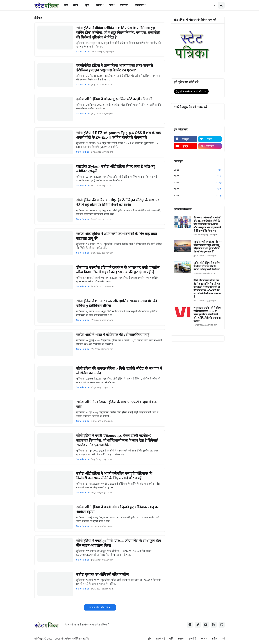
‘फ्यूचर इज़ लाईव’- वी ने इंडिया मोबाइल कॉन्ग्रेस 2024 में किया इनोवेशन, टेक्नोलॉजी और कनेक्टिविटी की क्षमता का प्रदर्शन (207, 314)
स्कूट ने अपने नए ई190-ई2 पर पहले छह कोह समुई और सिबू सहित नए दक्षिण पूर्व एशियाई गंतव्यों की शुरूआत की (207, 247)
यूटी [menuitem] (87, 5)
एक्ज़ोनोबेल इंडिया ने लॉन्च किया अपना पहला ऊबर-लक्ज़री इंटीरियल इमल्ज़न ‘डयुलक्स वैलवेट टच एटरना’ (115, 68)
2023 (198, 189)
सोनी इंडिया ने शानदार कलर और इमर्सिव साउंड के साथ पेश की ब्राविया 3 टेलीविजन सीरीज (117, 303)
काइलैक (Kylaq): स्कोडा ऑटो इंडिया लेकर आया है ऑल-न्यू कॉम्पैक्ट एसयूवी (115, 169)
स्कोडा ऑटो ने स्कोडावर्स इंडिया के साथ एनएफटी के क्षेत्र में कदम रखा (117, 404)
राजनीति (193, 639)
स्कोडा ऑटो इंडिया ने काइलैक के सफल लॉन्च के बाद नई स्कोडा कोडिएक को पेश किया (207, 266)
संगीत (214, 639)
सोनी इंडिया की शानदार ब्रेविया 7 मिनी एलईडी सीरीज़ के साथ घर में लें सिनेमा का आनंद (119, 371)
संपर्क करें (160, 639)
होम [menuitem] (66, 5)
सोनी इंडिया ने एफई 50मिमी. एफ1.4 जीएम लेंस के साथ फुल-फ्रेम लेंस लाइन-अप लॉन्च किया (119, 543)
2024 (198, 183)
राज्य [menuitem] (76, 5)
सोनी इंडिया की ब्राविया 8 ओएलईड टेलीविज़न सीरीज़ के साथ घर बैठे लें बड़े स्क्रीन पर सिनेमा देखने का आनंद (118, 202)
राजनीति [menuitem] (139, 5)
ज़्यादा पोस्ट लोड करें (99, 607)
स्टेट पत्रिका (66, 639)
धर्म (223, 639)
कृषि (171, 639)
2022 (198, 195)
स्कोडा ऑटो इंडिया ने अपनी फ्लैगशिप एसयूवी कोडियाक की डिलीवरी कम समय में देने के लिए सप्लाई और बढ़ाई (114, 476)
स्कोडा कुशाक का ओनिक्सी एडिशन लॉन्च (103, 574)
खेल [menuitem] (111, 5)
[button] (214, 5)
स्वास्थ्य (181, 639)
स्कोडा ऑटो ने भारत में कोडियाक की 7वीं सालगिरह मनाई (113, 335)
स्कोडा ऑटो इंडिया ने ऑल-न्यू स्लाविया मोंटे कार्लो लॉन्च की (114, 99)
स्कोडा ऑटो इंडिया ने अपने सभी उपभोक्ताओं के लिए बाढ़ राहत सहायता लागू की (117, 236)
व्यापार (204, 639)
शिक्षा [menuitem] (99, 5)
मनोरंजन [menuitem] (124, 5)
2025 (198, 176)
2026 (198, 170)
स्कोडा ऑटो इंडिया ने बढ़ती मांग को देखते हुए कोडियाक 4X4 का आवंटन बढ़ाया (117, 509)
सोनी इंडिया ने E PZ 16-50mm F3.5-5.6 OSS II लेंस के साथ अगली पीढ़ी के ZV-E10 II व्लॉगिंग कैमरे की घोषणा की (119, 135)
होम (150, 639)
